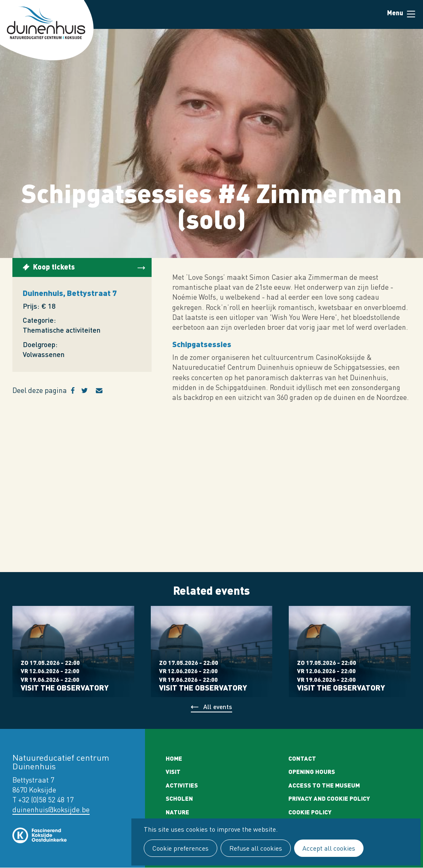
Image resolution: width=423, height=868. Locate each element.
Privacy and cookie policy (329, 798)
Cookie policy (310, 812)
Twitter (89, 390)
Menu (411, 14)
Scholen (179, 798)
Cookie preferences (181, 848)
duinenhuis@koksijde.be (51, 810)
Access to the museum (324, 785)
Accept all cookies (329, 848)
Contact (302, 758)
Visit (173, 771)
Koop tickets (54, 266)
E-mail (104, 390)
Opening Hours (312, 771)
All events (218, 706)
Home (174, 758)
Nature (177, 812)
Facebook (76, 390)
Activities (182, 785)
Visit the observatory (65, 688)
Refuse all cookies (256, 848)
